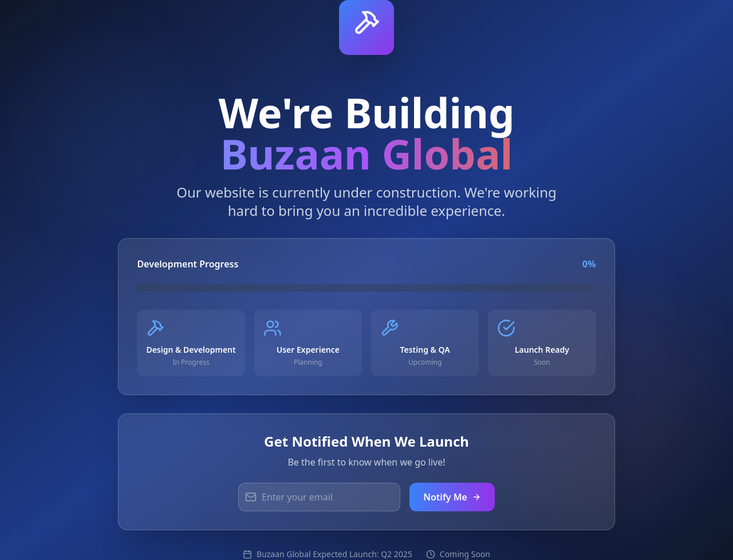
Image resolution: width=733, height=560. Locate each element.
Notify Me (452, 497)
